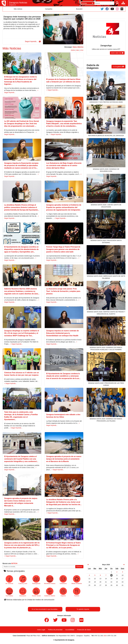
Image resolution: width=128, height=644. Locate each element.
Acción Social (36, 592)
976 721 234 (112, 636)
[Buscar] (117, 3)
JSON (73, 50)
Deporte (63, 592)
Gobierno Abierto (50, 592)
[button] (32, 42)
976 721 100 (99, 636)
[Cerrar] (93, 3)
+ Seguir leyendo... (53, 90)
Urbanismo (63, 580)
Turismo (77, 592)
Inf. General (9, 580)
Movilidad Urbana (50, 580)
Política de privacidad (55, 630)
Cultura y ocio (23, 580)
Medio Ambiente (77, 580)
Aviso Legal (41, 630)
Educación (23, 592)
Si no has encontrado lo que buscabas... (45, 609)
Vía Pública (9, 592)
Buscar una (10, 563)
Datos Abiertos (78, 47)
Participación (36, 580)
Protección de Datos (84, 630)
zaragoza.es (12, 5)
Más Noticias (12, 48)
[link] (88, 565)
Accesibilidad (70, 630)
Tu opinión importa (83, 609)
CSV (82, 50)
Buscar (79, 567)
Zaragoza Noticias (18, 3)
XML (78, 50)
